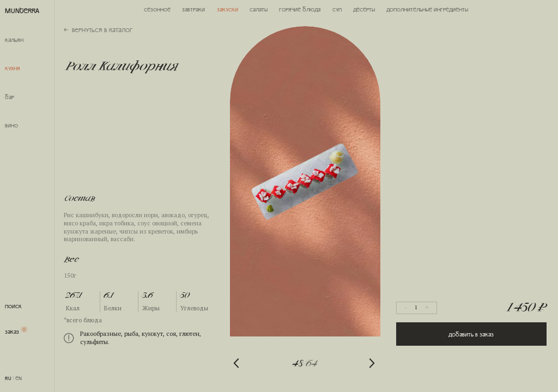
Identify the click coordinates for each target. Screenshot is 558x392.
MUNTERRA (22, 10)
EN (19, 378)
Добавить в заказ (471, 334)
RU (8, 378)
